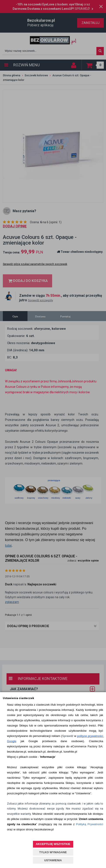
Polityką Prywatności (90, 824)
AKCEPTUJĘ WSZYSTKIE (53, 844)
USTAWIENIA (53, 860)
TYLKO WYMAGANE (53, 852)
